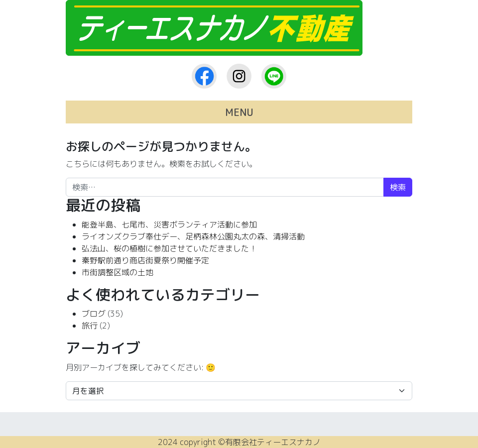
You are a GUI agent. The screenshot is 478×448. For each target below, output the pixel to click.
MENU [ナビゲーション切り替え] (239, 112)
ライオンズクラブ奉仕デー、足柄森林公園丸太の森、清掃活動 (193, 236)
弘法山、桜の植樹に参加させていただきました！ (169, 248)
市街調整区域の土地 (118, 272)
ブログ (94, 314)
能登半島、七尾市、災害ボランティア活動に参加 (169, 224)
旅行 (90, 326)
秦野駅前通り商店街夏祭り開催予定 (145, 260)
